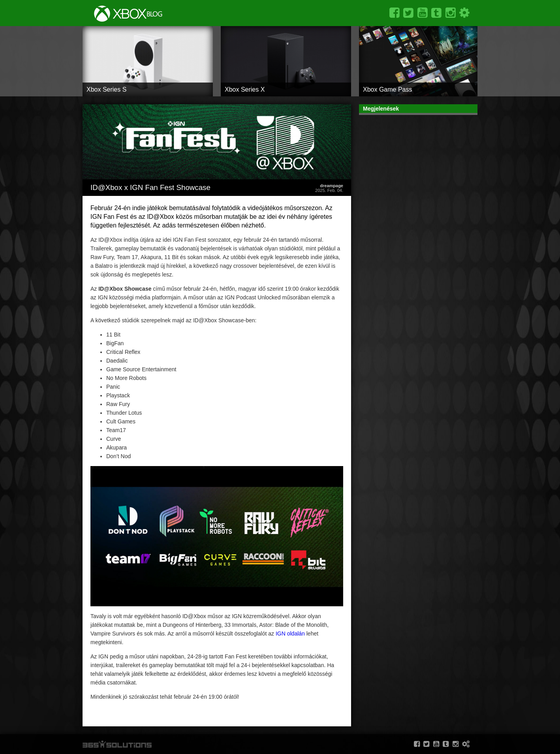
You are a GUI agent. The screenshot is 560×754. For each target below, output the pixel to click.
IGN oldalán (290, 634)
